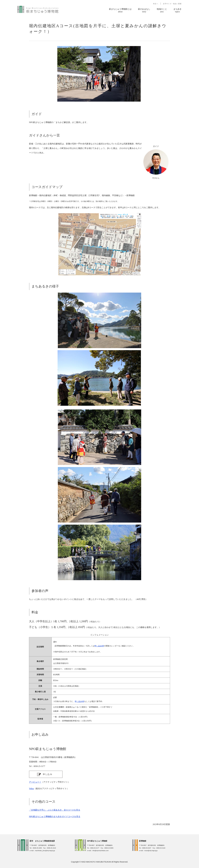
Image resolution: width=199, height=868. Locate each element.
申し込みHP (99, 646)
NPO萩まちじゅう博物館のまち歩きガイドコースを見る (55, 816)
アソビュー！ (35, 782)
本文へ (156, 4)
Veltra (31, 789)
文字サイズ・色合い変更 (172, 4)
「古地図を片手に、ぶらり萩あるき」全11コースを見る (55, 810)
